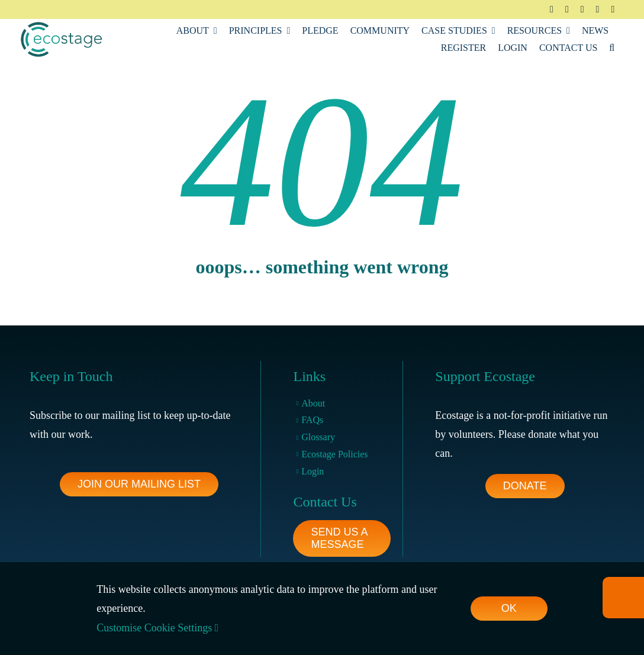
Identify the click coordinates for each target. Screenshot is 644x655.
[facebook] (552, 9)
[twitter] (567, 9)
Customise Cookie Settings (157, 628)
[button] (612, 48)
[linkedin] (598, 9)
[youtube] (613, 9)
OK (509, 608)
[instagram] (582, 9)
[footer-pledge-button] (525, 486)
